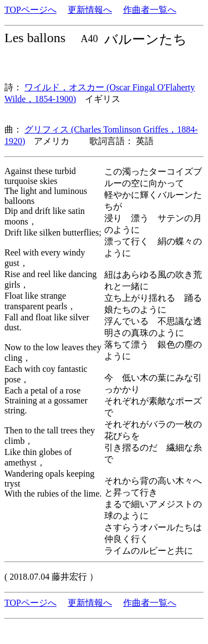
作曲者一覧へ (150, 10)
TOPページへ (31, 10)
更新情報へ (90, 10)
